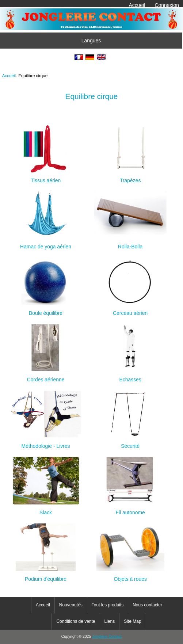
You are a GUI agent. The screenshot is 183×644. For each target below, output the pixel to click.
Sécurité (130, 443)
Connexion (167, 5)
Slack (46, 509)
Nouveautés (71, 605)
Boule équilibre (46, 310)
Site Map (132, 621)
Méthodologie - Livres (46, 443)
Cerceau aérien (130, 310)
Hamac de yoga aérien (46, 243)
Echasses (130, 376)
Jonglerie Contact (107, 637)
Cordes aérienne (46, 376)
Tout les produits (108, 605)
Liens (110, 621)
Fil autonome (130, 509)
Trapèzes (130, 177)
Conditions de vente (76, 621)
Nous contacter (147, 605)
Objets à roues (130, 576)
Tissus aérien (46, 177)
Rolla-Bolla (130, 243)
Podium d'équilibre (46, 576)
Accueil (137, 5)
